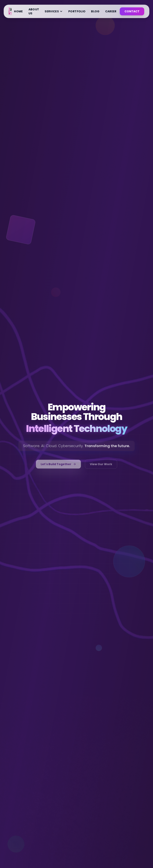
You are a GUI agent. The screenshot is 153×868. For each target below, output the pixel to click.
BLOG (95, 11)
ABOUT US (34, 11)
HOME (18, 11)
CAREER (111, 11)
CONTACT (132, 11)
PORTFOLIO (77, 11)
